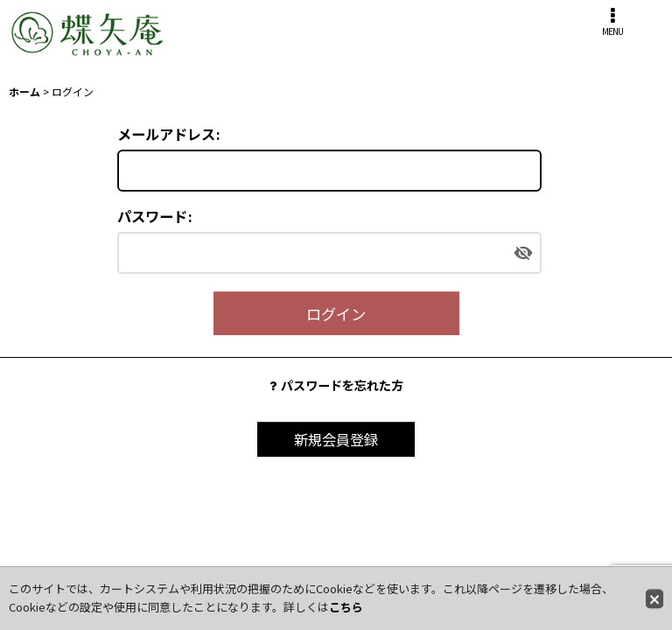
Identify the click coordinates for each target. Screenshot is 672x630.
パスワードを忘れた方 (336, 385)
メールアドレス (166, 134)
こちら (346, 607)
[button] (612, 21)
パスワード (152, 216)
